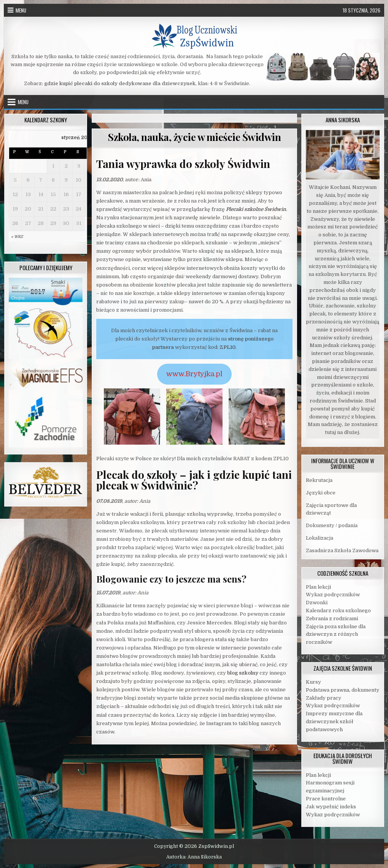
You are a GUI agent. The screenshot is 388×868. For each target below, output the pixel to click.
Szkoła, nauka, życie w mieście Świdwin (194, 137)
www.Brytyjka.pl (194, 374)
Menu (21, 10)
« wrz (17, 237)
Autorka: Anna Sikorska (194, 857)
